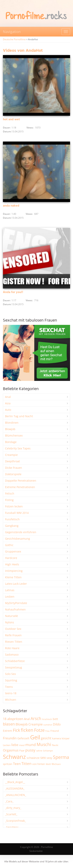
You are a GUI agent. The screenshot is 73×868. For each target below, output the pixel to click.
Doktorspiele (13, 474)
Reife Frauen (13, 635)
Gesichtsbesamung (18, 539)
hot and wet (11, 119)
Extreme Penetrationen (20, 487)
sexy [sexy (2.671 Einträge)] (49, 758)
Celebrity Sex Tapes (18, 448)
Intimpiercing (14, 571)
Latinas (10, 590)
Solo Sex (10, 674)
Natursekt (11, 616)
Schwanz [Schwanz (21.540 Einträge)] (14, 757)
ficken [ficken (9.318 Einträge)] (27, 730)
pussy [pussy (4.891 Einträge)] (30, 750)
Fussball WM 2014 (17, 513)
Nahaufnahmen (15, 609)
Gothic (9, 545)
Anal (8, 397)
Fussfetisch (12, 519)
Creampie (11, 455)
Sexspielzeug (14, 667)
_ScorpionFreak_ (15, 821)
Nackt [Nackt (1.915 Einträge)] (55, 745)
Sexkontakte (36, 851)
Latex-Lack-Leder (16, 584)
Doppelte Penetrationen (21, 481)
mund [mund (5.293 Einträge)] (31, 745)
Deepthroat (12, 461)
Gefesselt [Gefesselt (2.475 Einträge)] (23, 738)
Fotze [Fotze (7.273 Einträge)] (39, 730)
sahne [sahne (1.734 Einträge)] (39, 751)
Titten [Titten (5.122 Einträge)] (26, 764)
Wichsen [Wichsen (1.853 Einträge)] (56, 764)
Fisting (9, 500)
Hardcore (11, 558)
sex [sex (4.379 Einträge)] (43, 757)
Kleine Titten (13, 577)
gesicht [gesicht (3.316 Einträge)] (46, 738)
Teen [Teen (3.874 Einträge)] (17, 764)
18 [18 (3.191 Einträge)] (5, 719)
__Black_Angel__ (15, 782)
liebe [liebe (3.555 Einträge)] (15, 745)
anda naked (11, 206)
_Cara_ (9, 801)
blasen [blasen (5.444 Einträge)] (9, 724)
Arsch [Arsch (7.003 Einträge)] (36, 718)
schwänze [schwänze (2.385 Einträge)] (33, 758)
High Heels (12, 564)
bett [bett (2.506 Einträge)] (55, 719)
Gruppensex (13, 551)
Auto (8, 410)
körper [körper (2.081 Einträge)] (66, 738)
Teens (9, 687)
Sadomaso (12, 655)
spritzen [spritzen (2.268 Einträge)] (8, 764)
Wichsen (11, 700)
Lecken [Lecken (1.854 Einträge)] (7, 745)
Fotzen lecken (14, 506)
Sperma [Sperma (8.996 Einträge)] (61, 757)
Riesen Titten (14, 642)
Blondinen (12, 423)
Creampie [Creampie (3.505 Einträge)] (36, 724)
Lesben (10, 597)
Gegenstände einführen (21, 532)
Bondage (11, 442)
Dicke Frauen (14, 468)
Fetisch (10, 493)
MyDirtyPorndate (16, 603)
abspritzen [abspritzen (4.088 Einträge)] (15, 719)
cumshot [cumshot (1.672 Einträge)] (48, 725)
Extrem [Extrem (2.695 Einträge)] (7, 731)
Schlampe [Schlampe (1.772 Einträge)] (48, 751)
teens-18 (11, 693)
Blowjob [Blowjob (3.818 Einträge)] (22, 724)
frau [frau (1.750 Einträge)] (47, 731)
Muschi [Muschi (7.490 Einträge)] (44, 744)
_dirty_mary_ (13, 808)
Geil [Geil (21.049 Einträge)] (35, 737)
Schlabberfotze (15, 661)
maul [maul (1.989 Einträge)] (22, 745)
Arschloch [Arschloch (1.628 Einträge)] (47, 719)
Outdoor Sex (13, 629)
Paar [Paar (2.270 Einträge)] (22, 750)
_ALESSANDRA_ (15, 788)
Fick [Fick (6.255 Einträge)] (16, 730)
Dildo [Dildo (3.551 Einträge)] (57, 724)
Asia (8, 403)
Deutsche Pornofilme (14, 39)
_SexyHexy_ (12, 827)
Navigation (12, 32)
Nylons (10, 622)
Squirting (11, 680)
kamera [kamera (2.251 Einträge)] (57, 738)
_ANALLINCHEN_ (16, 795)
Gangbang (12, 526)
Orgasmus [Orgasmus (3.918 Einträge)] (11, 750)
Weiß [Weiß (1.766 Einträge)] (48, 764)
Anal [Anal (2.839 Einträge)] (27, 719)
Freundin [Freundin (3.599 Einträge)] (10, 738)
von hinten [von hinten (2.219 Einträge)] (39, 764)
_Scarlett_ (11, 814)
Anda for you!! (13, 292)
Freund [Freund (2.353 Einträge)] (55, 731)
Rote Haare (12, 648)
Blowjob (10, 429)
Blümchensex (14, 435)
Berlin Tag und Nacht (19, 416)
